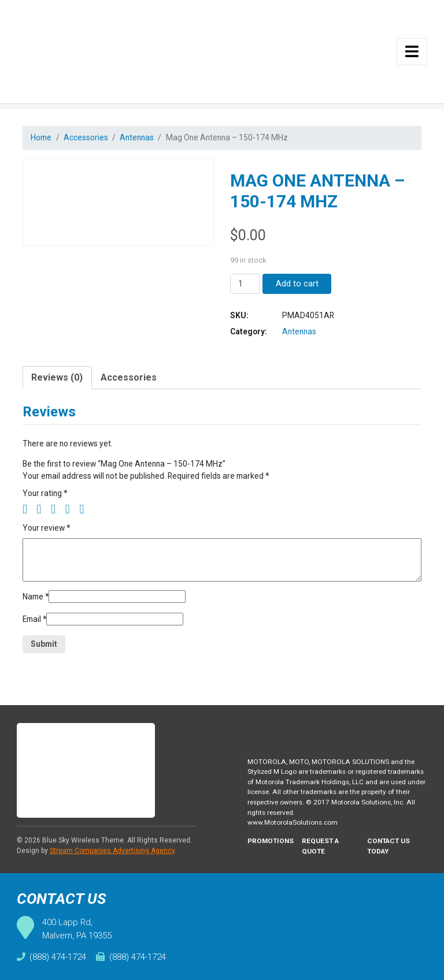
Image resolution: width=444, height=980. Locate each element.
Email (36, 627)
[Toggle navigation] (412, 52)
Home (42, 138)
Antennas (142, 138)
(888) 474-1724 (51, 957)
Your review (48, 534)
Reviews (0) (57, 381)
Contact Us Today (389, 846)
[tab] (57, 382)
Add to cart (297, 285)
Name (37, 604)
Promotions (271, 841)
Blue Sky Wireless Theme (83, 838)
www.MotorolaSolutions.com (295, 822)
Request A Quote (323, 846)
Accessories (89, 138)
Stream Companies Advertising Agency (112, 848)
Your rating (47, 499)
